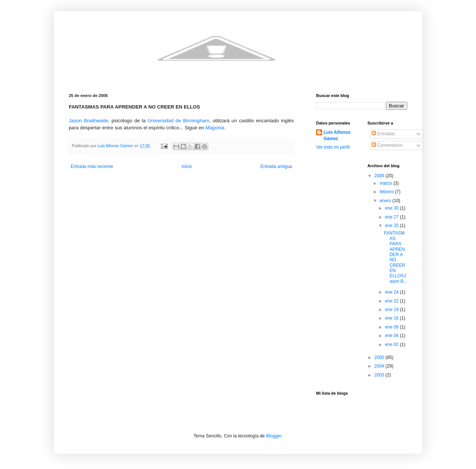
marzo (387, 183)
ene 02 (392, 345)
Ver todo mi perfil (333, 147)
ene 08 (392, 327)
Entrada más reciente (92, 166)
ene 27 (392, 217)
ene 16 (392, 318)
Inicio (187, 166)
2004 (380, 366)
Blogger (274, 436)
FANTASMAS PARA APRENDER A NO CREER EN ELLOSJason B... (395, 257)
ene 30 (392, 208)
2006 (380, 176)
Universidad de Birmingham (178, 121)
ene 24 (392, 292)
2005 (380, 358)
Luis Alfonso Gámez (337, 135)
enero (386, 201)
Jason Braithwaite (89, 121)
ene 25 (392, 226)
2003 (380, 375)
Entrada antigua (276, 166)
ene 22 (392, 301)
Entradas (383, 134)
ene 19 (392, 310)
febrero (387, 192)
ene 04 (392, 336)
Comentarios (387, 145)
